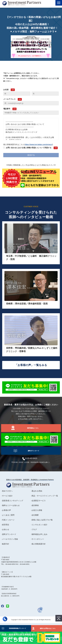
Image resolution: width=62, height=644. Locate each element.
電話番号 (7, 109)
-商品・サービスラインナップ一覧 (44, 496)
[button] (59, 3)
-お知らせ (5, 529)
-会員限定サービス (38, 501)
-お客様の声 (6, 510)
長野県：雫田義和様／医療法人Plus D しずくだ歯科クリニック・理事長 (32, 350)
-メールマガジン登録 (10, 539)
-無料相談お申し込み (39, 534)
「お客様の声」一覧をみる (31, 365)
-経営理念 (5, 525)
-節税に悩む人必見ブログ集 (42, 520)
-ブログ (34, 529)
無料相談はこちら (33, 428)
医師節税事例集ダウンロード (17, 628)
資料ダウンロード (33, 451)
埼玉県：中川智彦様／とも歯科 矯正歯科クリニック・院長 (31, 258)
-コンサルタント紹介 (39, 525)
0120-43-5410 (31, 458)
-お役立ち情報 (37, 510)
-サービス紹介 (7, 496)
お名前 (6, 90)
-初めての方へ (7, 491)
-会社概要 (35, 515)
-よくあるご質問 (8, 515)
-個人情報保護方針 (38, 544)
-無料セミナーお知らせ (11, 505)
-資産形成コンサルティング (12, 501)
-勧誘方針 (5, 544)
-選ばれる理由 (37, 491)
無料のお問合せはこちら (48, 628)
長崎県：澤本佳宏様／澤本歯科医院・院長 (27, 304)
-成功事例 (35, 505)
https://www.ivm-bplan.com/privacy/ (39, 144)
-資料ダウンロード (9, 534)
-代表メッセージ (8, 520)
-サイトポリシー (37, 539)
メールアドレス (9, 99)
